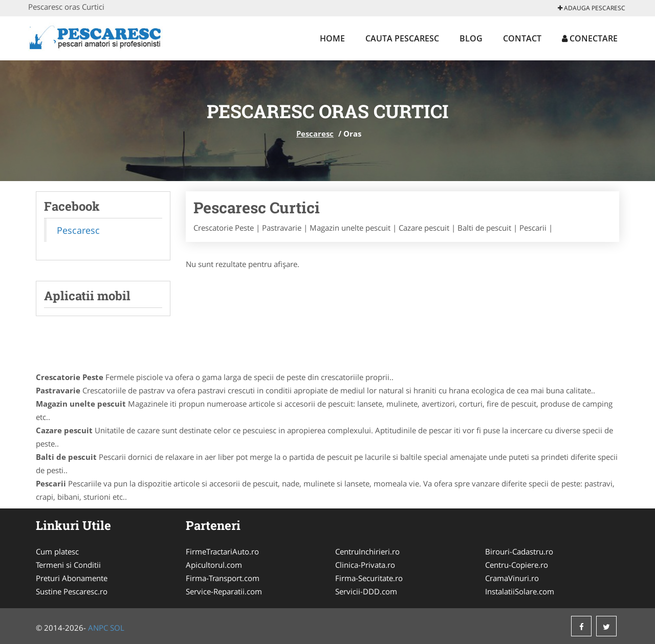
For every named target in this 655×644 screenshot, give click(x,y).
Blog (471, 38)
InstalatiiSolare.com (520, 591)
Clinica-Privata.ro (365, 565)
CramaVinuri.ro (512, 578)
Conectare (590, 38)
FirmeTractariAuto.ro (222, 551)
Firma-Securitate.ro (369, 578)
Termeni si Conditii (68, 565)
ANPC (98, 628)
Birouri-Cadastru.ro (519, 551)
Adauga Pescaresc (592, 8)
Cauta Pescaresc (402, 38)
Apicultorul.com (214, 565)
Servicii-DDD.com (366, 591)
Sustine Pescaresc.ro (72, 591)
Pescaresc (315, 134)
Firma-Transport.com (223, 578)
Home (332, 38)
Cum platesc (57, 551)
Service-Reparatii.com (224, 591)
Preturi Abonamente (72, 578)
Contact (522, 38)
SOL (117, 628)
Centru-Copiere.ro (517, 565)
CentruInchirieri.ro (367, 551)
